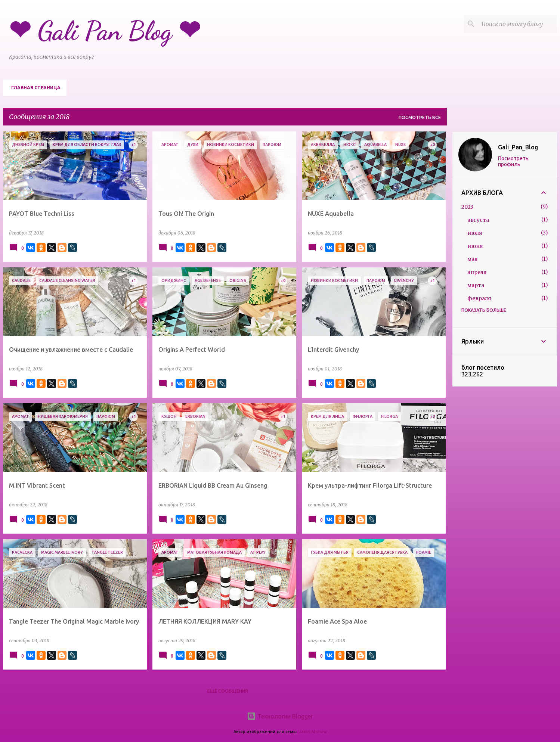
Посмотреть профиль (513, 161)
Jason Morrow (313, 732)
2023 (467, 207)
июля (475, 233)
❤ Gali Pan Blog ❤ (105, 31)
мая (473, 259)
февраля (479, 298)
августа (478, 220)
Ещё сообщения (228, 691)
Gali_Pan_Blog (518, 147)
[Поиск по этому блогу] (518, 24)
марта (476, 285)
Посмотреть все (420, 117)
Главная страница (36, 88)
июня (475, 246)
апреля (477, 272)
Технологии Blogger (280, 716)
